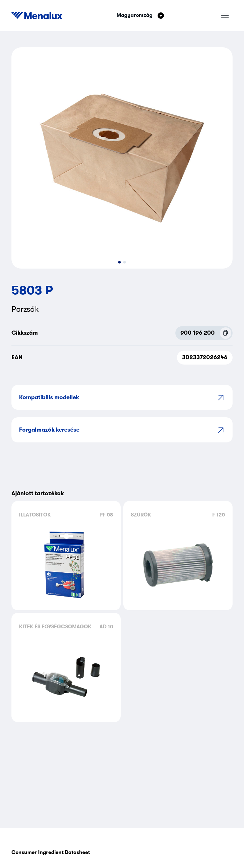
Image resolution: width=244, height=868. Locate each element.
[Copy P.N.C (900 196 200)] (226, 333)
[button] (119, 262)
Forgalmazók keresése (122, 430)
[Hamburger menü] (225, 16)
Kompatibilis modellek (122, 397)
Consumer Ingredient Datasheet (51, 852)
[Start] (37, 16)
